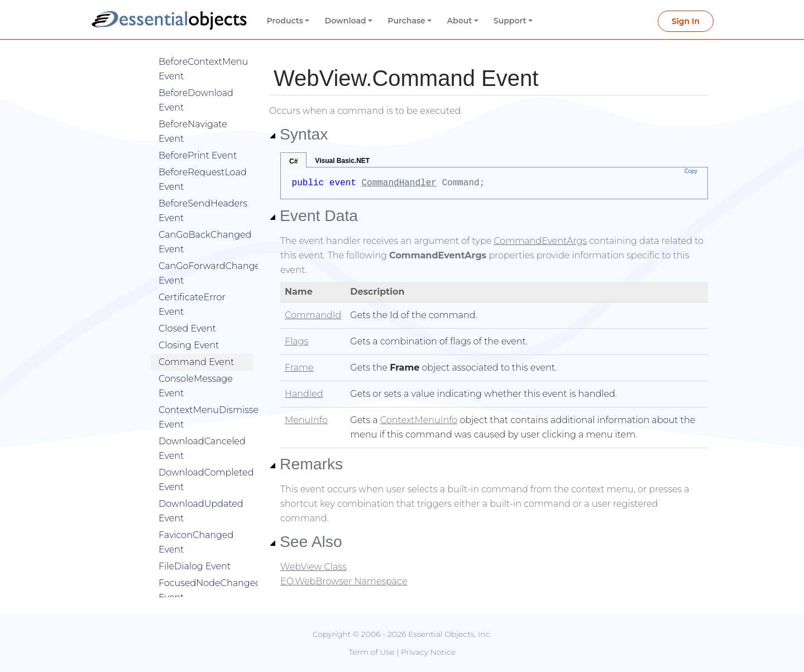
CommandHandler (399, 183)
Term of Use (371, 652)
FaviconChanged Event (196, 525)
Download (346, 21)
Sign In (686, 21)
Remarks (306, 464)
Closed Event (187, 312)
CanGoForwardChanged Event (205, 256)
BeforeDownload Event (196, 83)
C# (293, 161)
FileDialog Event (195, 549)
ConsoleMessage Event (196, 369)
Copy (691, 171)
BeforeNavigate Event (193, 115)
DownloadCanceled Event (202, 432)
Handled (304, 394)
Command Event (196, 345)
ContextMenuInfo (419, 420)
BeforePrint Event (198, 139)
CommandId (313, 315)
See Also (306, 541)
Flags (296, 341)
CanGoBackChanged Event (205, 225)
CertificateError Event (192, 288)
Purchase (406, 21)
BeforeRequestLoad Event (203, 163)
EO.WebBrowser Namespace (344, 581)
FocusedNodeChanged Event (205, 573)
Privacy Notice (428, 652)
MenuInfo (306, 420)
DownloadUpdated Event (201, 494)
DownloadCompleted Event (205, 463)
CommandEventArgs (540, 241)
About (460, 21)
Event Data (314, 215)
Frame (299, 368)
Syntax (299, 134)
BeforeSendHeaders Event (203, 194)
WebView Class (314, 567)
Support (510, 21)
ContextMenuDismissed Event (205, 400)
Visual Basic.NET (342, 161)
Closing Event (189, 328)
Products (285, 21)
